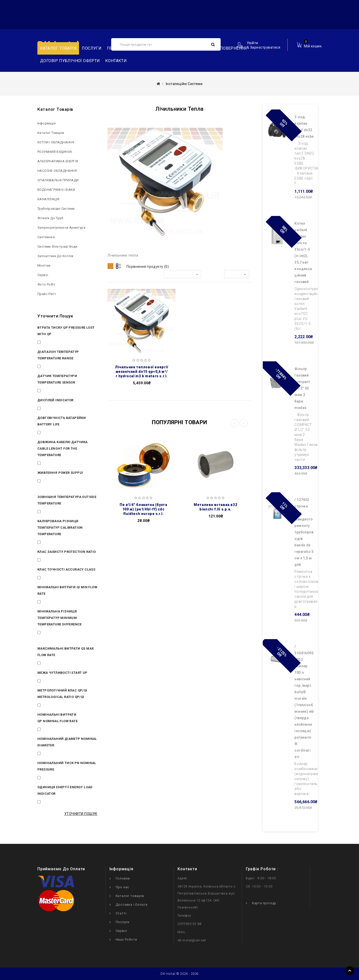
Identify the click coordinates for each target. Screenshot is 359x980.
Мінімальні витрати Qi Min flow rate (67, 590)
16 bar (48, 779)
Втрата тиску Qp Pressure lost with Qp (66, 331)
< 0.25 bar (51, 343)
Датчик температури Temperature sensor (57, 379)
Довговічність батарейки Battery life (62, 421)
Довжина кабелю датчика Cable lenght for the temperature (63, 448)
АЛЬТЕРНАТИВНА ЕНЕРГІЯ (58, 161)
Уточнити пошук (81, 814)
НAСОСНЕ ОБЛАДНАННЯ (57, 171)
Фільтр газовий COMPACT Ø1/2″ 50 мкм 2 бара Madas (302, 388)
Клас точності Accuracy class (66, 569)
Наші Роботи (126, 939)
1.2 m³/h (50, 664)
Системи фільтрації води (57, 246)
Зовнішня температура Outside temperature (67, 500)
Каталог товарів (58, 48)
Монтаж (44, 265)
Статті (121, 913)
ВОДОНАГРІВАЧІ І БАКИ (56, 190)
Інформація (46, 123)
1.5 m (47, 464)
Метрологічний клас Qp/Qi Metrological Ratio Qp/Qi (62, 694)
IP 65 (47, 561)
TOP (350, 971)
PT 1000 (50, 392)
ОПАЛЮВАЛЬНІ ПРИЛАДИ (58, 180)
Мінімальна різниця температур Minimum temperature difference (60, 618)
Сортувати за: (149, 275)
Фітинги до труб (50, 218)
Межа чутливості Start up (62, 673)
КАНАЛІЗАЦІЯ (48, 199)
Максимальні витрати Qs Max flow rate (66, 652)
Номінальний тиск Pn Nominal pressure (67, 766)
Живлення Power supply (60, 473)
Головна (123, 878)
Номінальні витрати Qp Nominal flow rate (57, 718)
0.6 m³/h (50, 730)
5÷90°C (49, 367)
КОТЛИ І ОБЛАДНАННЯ (56, 142)
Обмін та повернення (223, 48)
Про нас (123, 887)
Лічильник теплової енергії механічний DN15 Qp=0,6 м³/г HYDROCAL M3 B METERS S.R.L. (142, 372)
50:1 (46, 706)
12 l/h (47, 603)
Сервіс (43, 275)
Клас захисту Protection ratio (67, 552)
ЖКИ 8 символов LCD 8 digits (67, 409)
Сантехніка (46, 237)
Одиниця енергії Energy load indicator (65, 790)
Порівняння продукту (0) (148, 267)
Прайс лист (47, 294)
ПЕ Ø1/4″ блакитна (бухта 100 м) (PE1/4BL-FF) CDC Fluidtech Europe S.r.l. (143, 509)
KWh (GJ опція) (55, 803)
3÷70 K (48, 543)
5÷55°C (49, 512)
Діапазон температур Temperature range (58, 355)
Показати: (213, 275)
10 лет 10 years (56, 433)
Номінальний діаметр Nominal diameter (67, 742)
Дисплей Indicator (55, 400)
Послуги (92, 48)
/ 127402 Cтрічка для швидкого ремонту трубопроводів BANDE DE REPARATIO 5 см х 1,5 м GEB (304, 532)
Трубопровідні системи (56, 209)
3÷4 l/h (49, 682)
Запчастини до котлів (55, 256)
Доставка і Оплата (132, 905)
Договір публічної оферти (70, 61)
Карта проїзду (264, 903)
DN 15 (47, 754)
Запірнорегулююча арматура (61, 228)
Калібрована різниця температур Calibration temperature (60, 528)
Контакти (116, 61)
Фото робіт (46, 284)
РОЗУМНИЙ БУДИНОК (55, 152)
